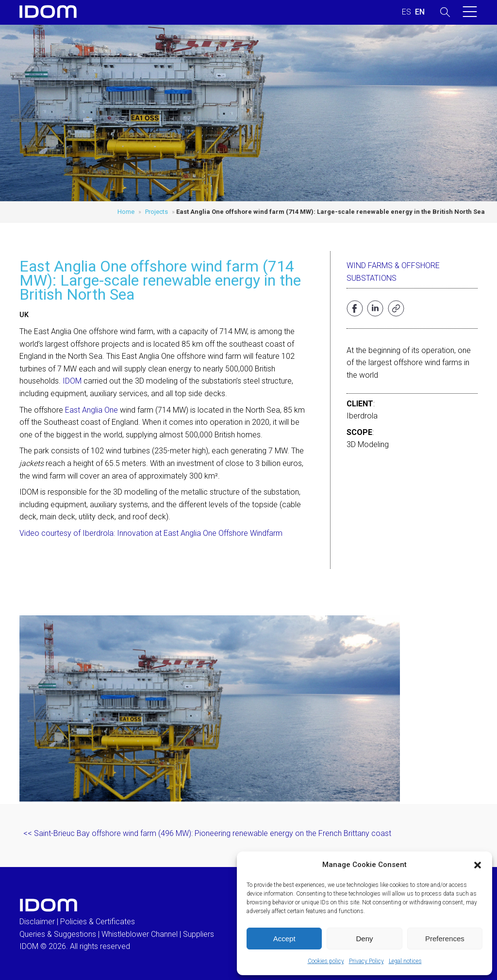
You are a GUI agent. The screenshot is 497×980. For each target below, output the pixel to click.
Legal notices (405, 961)
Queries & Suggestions (58, 934)
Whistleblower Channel (140, 934)
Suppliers (199, 934)
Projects (157, 212)
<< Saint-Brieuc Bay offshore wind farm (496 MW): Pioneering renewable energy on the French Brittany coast (207, 833)
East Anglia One (92, 410)
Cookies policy (326, 961)
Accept (284, 939)
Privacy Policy (366, 961)
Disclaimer (37, 922)
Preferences (445, 939)
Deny (364, 939)
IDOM (72, 381)
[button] (478, 865)
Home (126, 212)
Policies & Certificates (98, 922)
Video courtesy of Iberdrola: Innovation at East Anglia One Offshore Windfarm (151, 533)
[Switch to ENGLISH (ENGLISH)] (420, 12)
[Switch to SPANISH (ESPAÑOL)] (406, 12)
